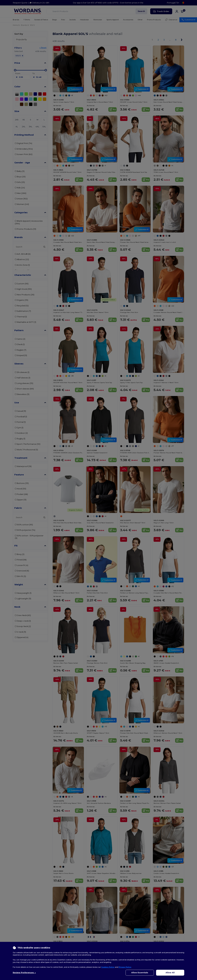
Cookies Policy (108, 967)
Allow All (170, 973)
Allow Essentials (140, 973)
